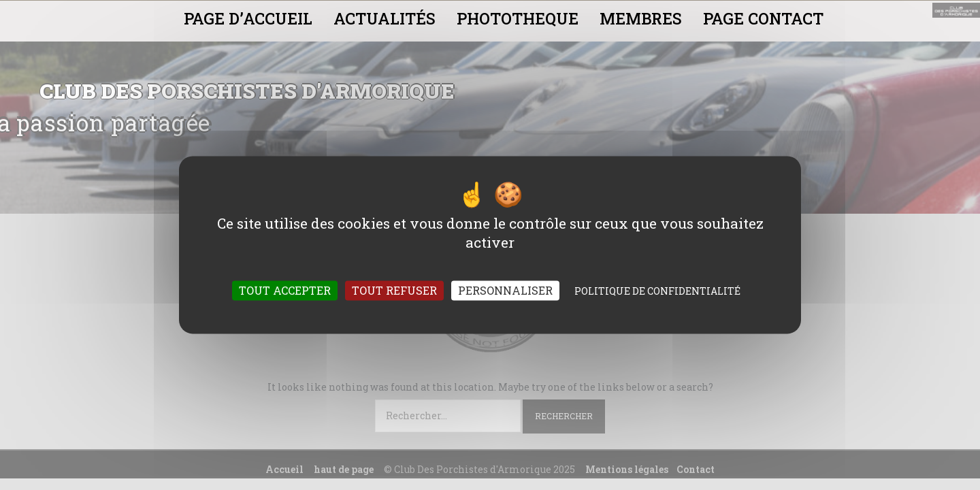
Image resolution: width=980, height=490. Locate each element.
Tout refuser (394, 291)
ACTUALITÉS (385, 18)
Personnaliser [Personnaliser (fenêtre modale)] (505, 291)
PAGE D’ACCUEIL (248, 18)
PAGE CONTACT (763, 18)
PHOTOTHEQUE (518, 18)
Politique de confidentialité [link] (657, 292)
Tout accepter (285, 291)
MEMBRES (641, 18)
